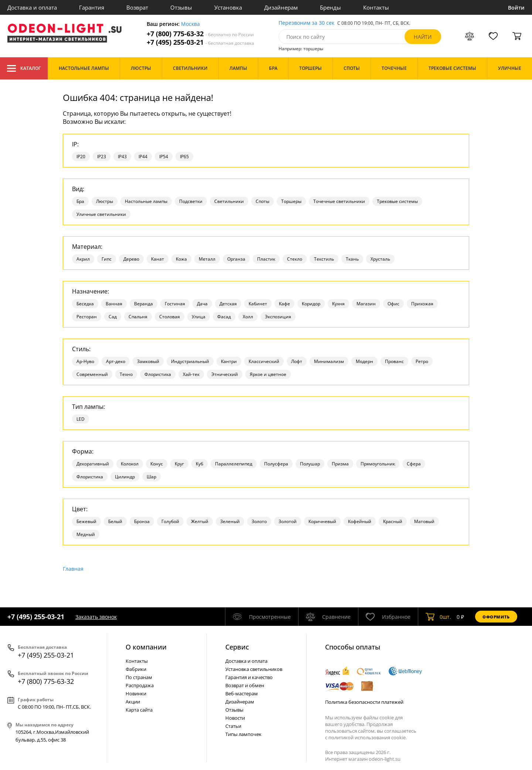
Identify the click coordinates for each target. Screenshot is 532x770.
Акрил (83, 259)
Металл (207, 259)
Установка (228, 7)
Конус (157, 464)
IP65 (184, 157)
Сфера (414, 464)
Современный (92, 374)
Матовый (424, 521)
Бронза (142, 521)
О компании (146, 647)
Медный (86, 534)
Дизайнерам (281, 7)
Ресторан (87, 317)
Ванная (114, 304)
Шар (151, 477)
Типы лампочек (243, 734)
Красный (393, 521)
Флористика (158, 374)
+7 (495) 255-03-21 (200, 42)
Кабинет (258, 304)
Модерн (364, 361)
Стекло (295, 259)
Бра (80, 201)
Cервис (237, 647)
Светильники (229, 201)
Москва (190, 24)
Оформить (496, 617)
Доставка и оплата (32, 7)
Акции (133, 702)
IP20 (81, 157)
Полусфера (276, 464)
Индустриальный (190, 361)
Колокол (130, 464)
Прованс (394, 361)
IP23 (102, 157)
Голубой (170, 521)
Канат (158, 259)
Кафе (284, 304)
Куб (199, 464)
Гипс (107, 259)
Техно (126, 374)
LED (81, 419)
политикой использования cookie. (368, 737)
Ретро (422, 361)
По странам (139, 677)
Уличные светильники (101, 214)
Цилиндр (125, 477)
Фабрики (136, 669)
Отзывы (181, 7)
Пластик (266, 259)
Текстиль (324, 259)
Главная (73, 569)
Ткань (352, 259)
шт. (438, 617)
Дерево (131, 259)
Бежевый (86, 521)
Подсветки (191, 201)
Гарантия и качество (249, 677)
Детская (228, 304)
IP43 (122, 157)
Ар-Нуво (85, 361)
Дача (202, 304)
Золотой (288, 521)
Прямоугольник (378, 464)
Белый (115, 521)
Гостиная (175, 304)
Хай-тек (191, 374)
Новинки (136, 693)
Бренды (330, 7)
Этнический (225, 374)
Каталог (24, 68)
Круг (179, 464)
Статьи (233, 726)
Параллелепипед (234, 464)
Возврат (137, 7)
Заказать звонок (96, 617)
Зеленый (230, 521)
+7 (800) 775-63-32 (200, 34)
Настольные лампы (146, 201)
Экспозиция (278, 317)
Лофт (297, 361)
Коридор (311, 304)
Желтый (200, 521)
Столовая (170, 317)
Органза (236, 259)
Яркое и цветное (268, 374)
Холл (248, 317)
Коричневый (322, 521)
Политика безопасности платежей (364, 702)
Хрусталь (380, 259)
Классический (264, 361)
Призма (340, 464)
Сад (113, 317)
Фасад (224, 317)
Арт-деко (116, 361)
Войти (516, 8)
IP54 (164, 157)
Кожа (181, 259)
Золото (259, 521)
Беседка (85, 304)
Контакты (376, 7)
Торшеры (291, 201)
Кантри (229, 361)
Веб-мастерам (242, 693)
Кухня (338, 304)
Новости (235, 718)
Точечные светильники (339, 201)
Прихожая (422, 304)
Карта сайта (139, 710)
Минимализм (329, 361)
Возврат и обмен (245, 685)
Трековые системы (397, 201)
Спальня (138, 317)
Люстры (105, 201)
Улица (199, 317)
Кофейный (360, 521)
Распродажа (140, 685)
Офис (393, 304)
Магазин (366, 304)
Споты (262, 201)
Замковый (148, 361)
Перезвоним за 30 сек (306, 23)
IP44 (143, 157)
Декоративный (93, 464)
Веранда (144, 304)
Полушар (310, 464)
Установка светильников (254, 669)
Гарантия (92, 7)
